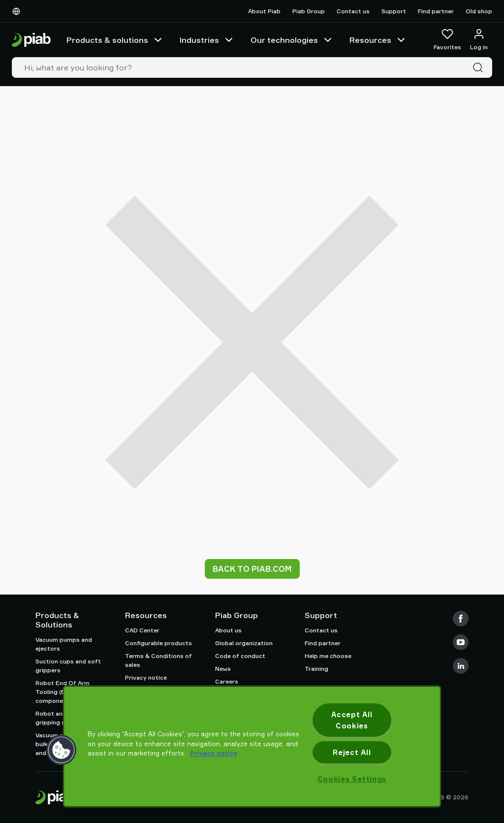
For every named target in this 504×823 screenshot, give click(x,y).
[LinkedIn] (461, 666)
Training (316, 669)
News (223, 669)
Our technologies (292, 40)
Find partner (436, 11)
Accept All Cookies (352, 720)
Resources (378, 40)
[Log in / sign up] (479, 40)
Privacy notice (146, 677)
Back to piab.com (252, 569)
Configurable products (158, 643)
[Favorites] (447, 40)
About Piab (264, 11)
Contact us (353, 11)
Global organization (244, 643)
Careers (227, 681)
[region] (252, 746)
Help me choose (328, 656)
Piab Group (309, 11)
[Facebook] (461, 619)
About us (228, 630)
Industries (207, 40)
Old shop (479, 11)
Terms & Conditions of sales (158, 660)
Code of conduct (240, 656)
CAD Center (142, 630)
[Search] (480, 67)
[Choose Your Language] (18, 11)
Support (394, 11)
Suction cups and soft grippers (68, 666)
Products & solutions (115, 40)
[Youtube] (461, 642)
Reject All (352, 752)
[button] (62, 750)
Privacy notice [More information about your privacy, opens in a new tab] (214, 753)
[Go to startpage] (31, 40)
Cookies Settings (352, 779)
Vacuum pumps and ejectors (64, 644)
